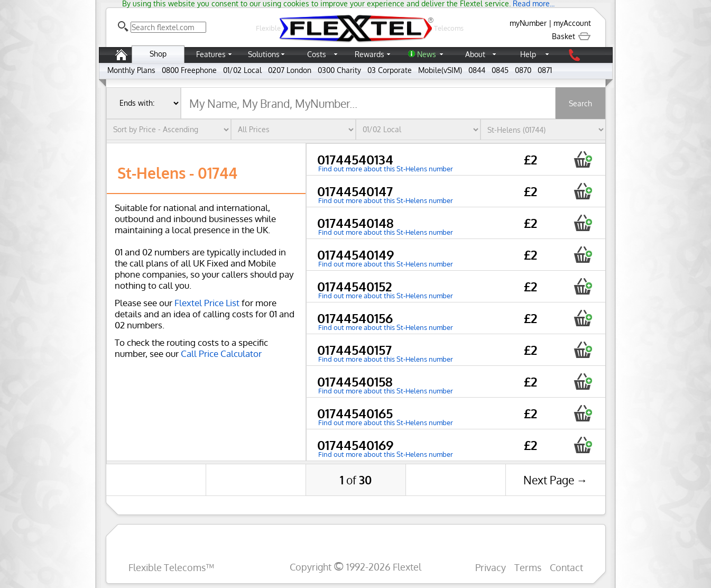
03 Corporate (390, 70)
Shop (158, 54)
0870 (523, 70)
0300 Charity (339, 70)
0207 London (290, 70)
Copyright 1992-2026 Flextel (355, 567)
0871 (545, 70)
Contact (566, 567)
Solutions (264, 54)
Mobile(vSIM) (440, 70)
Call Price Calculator (221, 353)
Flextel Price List (207, 303)
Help (528, 54)
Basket (571, 36)
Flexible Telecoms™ (171, 567)
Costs (317, 54)
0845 (500, 70)
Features (211, 54)
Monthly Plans (131, 70)
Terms (528, 567)
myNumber (528, 23)
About (475, 54)
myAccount (572, 23)
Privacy (491, 567)
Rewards (370, 54)
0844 (477, 70)
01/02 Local (242, 70)
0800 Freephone (189, 70)
